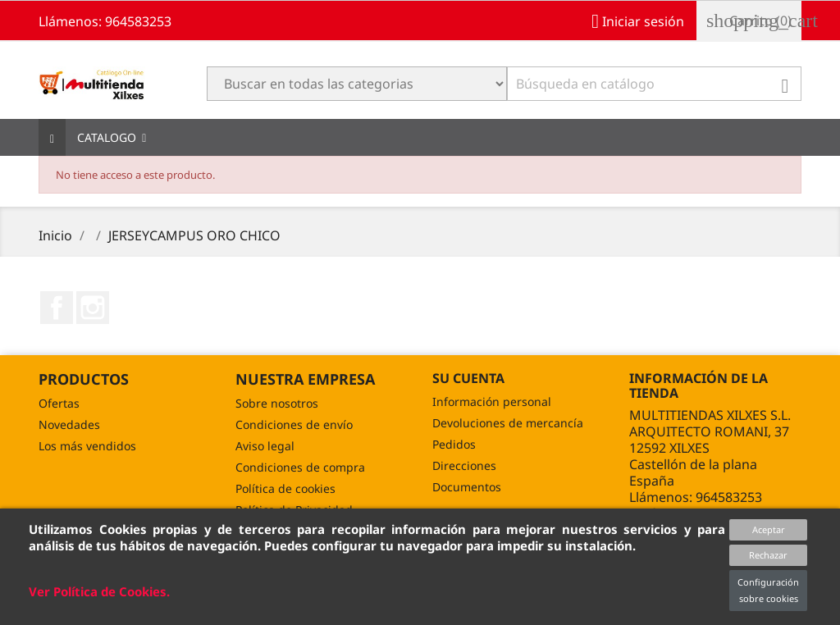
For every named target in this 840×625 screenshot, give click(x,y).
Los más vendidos (87, 446)
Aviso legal (265, 446)
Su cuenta (468, 378)
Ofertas (59, 403)
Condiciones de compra (300, 467)
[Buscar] (654, 84)
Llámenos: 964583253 (105, 21)
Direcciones (464, 465)
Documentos (467, 487)
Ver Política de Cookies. (99, 591)
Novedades (69, 424)
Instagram (93, 308)
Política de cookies (285, 488)
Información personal (492, 401)
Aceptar (769, 529)
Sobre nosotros (277, 403)
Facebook (57, 308)
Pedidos (454, 444)
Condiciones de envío (294, 424)
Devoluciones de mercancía (508, 423)
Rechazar (768, 555)
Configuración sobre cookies (768, 590)
